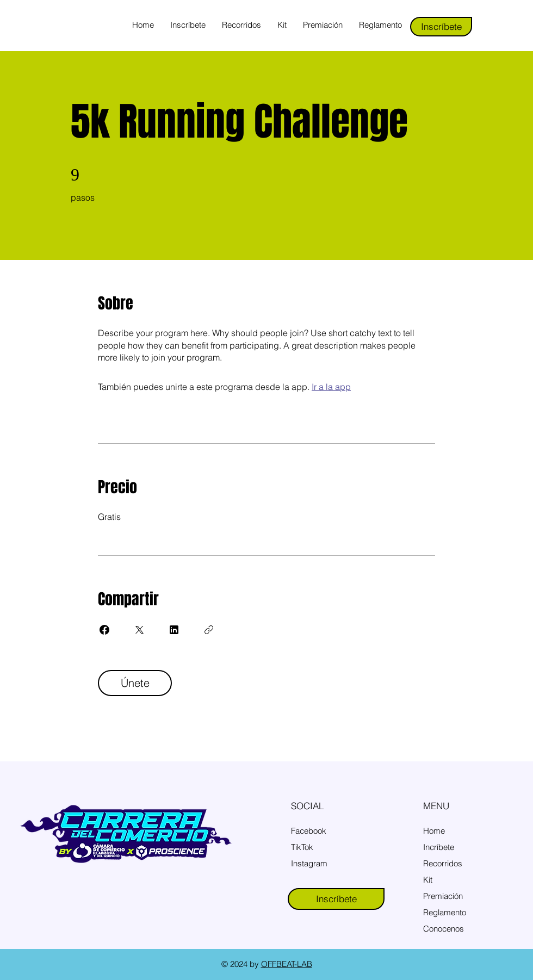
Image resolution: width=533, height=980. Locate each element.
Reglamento (445, 912)
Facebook (309, 831)
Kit (428, 880)
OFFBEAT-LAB (287, 964)
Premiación (443, 896)
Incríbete (439, 847)
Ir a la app (331, 387)
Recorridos (443, 863)
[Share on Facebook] (104, 630)
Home (434, 831)
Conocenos (444, 929)
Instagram (309, 863)
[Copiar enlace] (209, 630)
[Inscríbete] (441, 27)
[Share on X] (139, 630)
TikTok (302, 847)
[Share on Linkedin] (174, 630)
